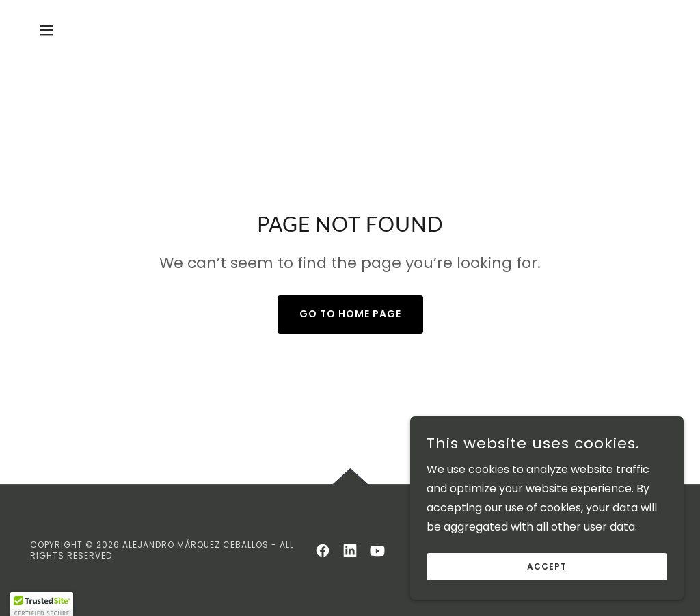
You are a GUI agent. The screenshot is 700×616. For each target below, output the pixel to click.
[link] (323, 550)
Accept (547, 594)
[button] (46, 30)
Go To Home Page (350, 314)
